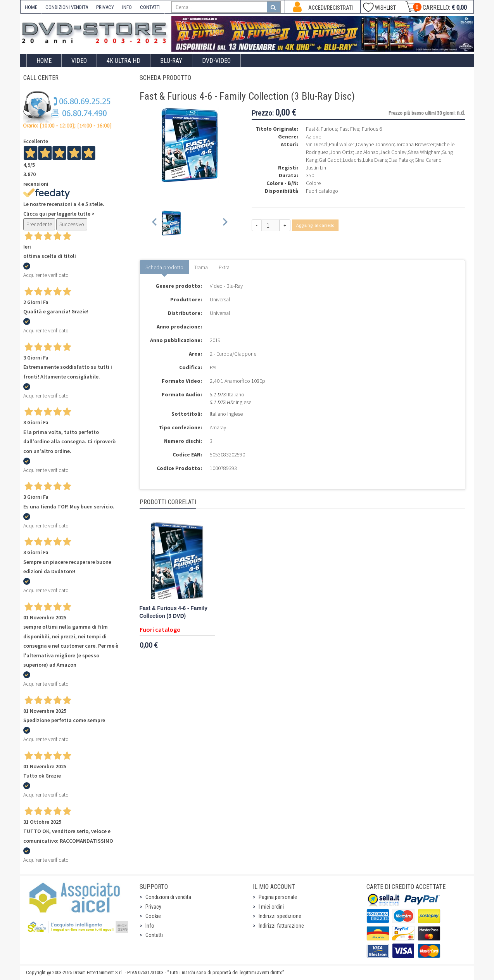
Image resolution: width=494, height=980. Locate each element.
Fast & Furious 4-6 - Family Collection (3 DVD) (174, 612)
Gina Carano (428, 160)
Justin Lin (316, 168)
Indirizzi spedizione (280, 916)
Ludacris (352, 160)
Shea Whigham (424, 152)
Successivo (72, 224)
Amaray (218, 427)
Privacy (153, 907)
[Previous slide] (155, 223)
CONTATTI (150, 7)
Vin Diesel (317, 144)
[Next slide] (225, 223)
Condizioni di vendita (168, 897)
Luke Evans (375, 160)
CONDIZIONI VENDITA (67, 7)
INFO (127, 7)
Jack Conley (393, 152)
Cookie (153, 916)
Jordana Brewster (415, 144)
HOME (31, 7)
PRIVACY (105, 7)
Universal (220, 299)
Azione (313, 137)
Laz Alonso (366, 152)
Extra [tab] (224, 267)
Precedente (39, 224)
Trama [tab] (201, 267)
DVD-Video (216, 61)
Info (150, 926)
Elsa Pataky (401, 160)
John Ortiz (341, 152)
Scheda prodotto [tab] (164, 267)
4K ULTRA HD (123, 61)
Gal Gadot (330, 160)
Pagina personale (278, 897)
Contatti (154, 935)
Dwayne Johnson (375, 144)
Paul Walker (342, 144)
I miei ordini (271, 907)
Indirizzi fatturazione (281, 926)
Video (79, 61)
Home (44, 61)
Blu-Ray (171, 61)
